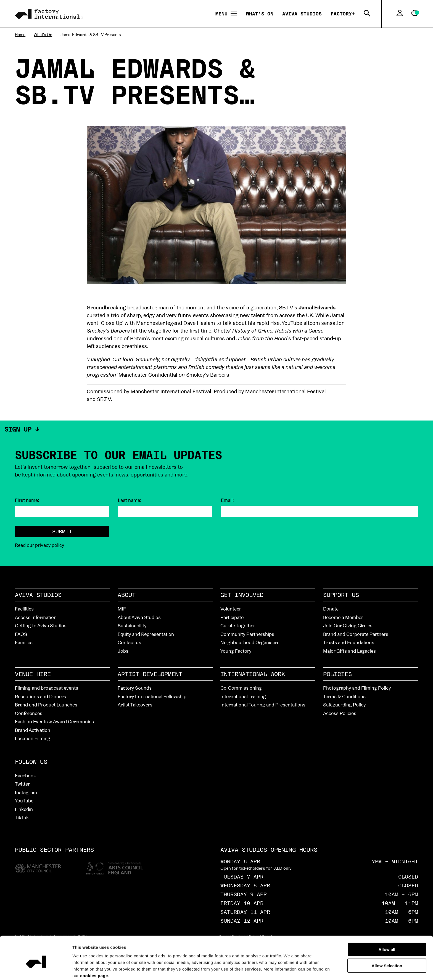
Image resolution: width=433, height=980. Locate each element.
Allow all (387, 925)
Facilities (24, 609)
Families (24, 642)
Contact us (129, 642)
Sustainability (132, 626)
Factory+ (343, 14)
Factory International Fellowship (152, 696)
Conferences (29, 713)
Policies (337, 674)
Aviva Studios (302, 14)
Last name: (130, 500)
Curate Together (238, 626)
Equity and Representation (146, 634)
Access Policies (340, 713)
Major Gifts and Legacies (349, 651)
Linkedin (24, 809)
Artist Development (150, 674)
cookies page (94, 951)
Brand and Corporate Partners (356, 634)
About (127, 595)
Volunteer (231, 609)
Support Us (341, 595)
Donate (331, 609)
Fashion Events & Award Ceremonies (54, 721)
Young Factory (236, 651)
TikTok (22, 817)
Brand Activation (33, 730)
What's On (260, 14)
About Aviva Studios (139, 617)
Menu (226, 14)
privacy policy (50, 545)
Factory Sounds (135, 688)
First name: (27, 500)
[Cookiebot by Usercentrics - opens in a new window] (36, 969)
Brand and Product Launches (46, 705)
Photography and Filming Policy (357, 688)
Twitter (22, 784)
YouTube (24, 801)
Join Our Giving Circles (348, 626)
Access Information (36, 617)
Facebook (25, 776)
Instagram (26, 792)
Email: (227, 500)
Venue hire (33, 674)
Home (20, 35)
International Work (253, 674)
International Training (243, 696)
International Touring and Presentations (263, 705)
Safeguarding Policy (344, 705)
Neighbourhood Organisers (250, 642)
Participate (232, 617)
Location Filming (33, 738)
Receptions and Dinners (40, 696)
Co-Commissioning (241, 688)
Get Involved (242, 595)
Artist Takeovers (135, 705)
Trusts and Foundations (349, 642)
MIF (122, 609)
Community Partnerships (247, 634)
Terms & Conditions (344, 696)
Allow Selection (387, 941)
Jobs (123, 651)
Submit (62, 531)
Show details (312, 969)
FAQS (21, 634)
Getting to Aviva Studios (41, 626)
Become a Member (343, 617)
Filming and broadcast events (47, 688)
